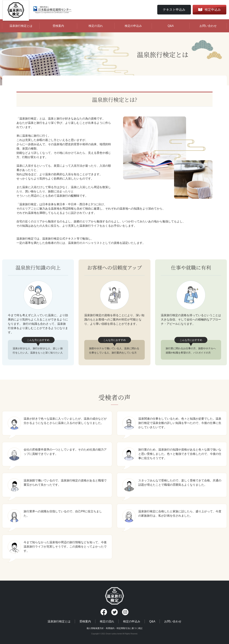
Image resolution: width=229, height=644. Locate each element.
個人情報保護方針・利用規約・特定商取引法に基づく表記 (114, 628)
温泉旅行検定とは (21, 26)
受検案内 (58, 26)
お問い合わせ (208, 26)
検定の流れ (96, 26)
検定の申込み (133, 26)
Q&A (171, 26)
